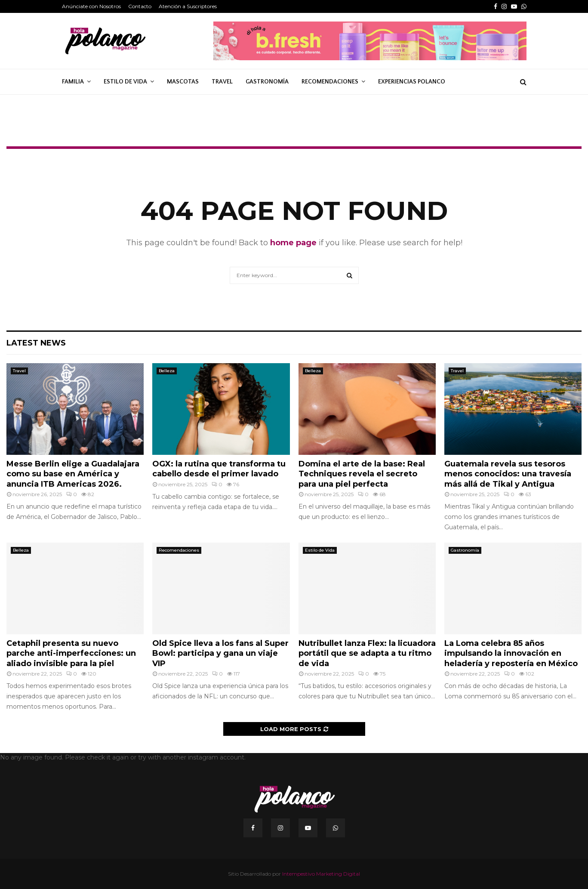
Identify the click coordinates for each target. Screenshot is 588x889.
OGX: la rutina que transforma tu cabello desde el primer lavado (219, 469)
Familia (73, 82)
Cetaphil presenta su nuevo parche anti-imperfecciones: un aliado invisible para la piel (71, 653)
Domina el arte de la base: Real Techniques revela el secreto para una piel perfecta (362, 474)
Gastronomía (267, 82)
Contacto (140, 6)
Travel (222, 82)
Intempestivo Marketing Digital (321, 874)
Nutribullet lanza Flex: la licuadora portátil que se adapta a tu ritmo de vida (367, 653)
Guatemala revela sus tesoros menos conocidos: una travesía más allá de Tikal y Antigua (508, 474)
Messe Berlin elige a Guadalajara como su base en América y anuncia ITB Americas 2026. (73, 474)
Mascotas (183, 82)
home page (293, 243)
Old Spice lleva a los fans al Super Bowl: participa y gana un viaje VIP (220, 653)
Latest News (36, 343)
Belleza (167, 371)
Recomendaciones (330, 82)
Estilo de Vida (125, 82)
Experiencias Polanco (412, 82)
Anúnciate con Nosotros (91, 6)
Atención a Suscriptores (188, 6)
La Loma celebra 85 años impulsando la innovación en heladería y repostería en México (511, 653)
